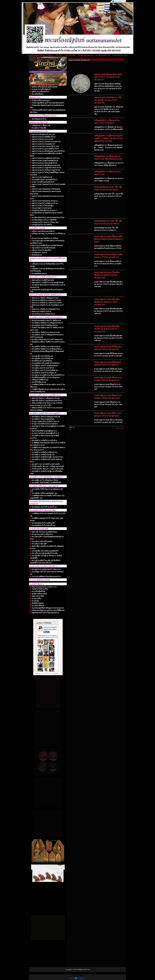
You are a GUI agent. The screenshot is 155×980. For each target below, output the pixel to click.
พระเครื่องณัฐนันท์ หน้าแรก (36, 55)
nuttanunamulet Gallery (120, 55)
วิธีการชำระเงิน (70, 55)
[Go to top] (120, 428)
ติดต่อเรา (51, 55)
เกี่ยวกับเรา (59, 55)
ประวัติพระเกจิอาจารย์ (103, 55)
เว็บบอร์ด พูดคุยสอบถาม (86, 55)
